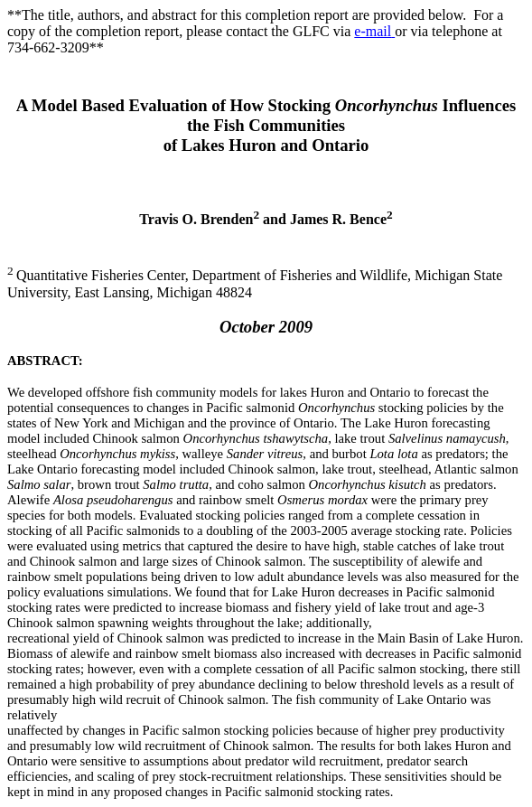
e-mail (374, 31)
